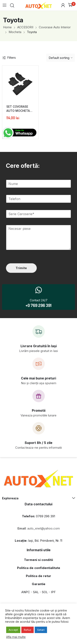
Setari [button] (41, 630)
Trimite (21, 268)
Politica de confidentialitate (39, 568)
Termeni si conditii (38, 560)
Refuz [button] (28, 630)
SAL (36, 592)
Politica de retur (38, 576)
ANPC (26, 592)
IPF (53, 592)
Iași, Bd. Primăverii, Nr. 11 (38, 541)
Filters (9, 58)
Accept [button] (13, 630)
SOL (45, 592)
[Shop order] (61, 58)
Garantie (39, 584)
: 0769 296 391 (38, 516)
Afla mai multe (16, 637)
